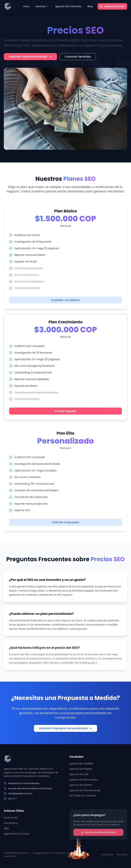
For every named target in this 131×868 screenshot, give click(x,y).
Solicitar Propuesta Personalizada (66, 730)
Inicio (26, 6)
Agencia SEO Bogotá (81, 770)
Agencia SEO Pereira (81, 786)
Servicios (42, 6)
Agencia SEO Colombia (68, 6)
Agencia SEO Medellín (81, 765)
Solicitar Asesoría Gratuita (30, 57)
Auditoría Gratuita (112, 6)
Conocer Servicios (78, 57)
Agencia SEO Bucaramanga (85, 792)
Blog (90, 6)
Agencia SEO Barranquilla (84, 781)
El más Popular (65, 415)
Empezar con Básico (65, 304)
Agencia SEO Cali (79, 776)
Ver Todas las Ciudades (83, 797)
